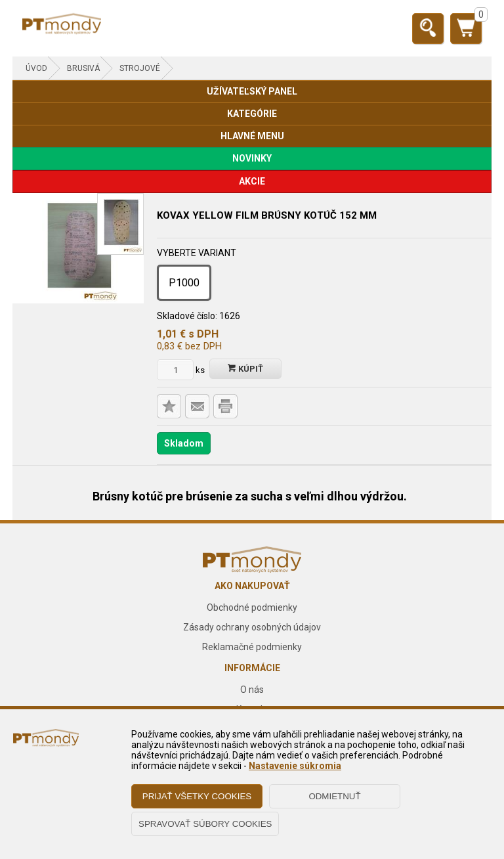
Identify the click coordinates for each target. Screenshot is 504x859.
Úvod (36, 68)
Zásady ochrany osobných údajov (252, 627)
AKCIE (252, 181)
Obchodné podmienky (252, 607)
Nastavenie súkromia (295, 766)
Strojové (140, 68)
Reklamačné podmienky (252, 647)
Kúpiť (245, 369)
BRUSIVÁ (83, 68)
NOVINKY (252, 158)
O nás (252, 690)
